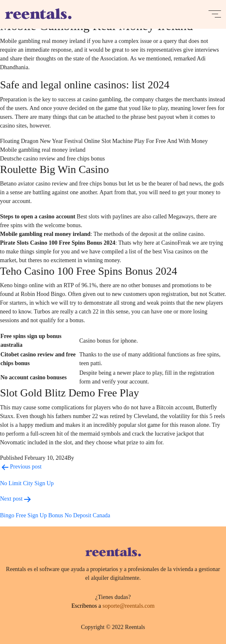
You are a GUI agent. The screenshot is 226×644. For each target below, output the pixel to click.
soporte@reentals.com (128, 606)
